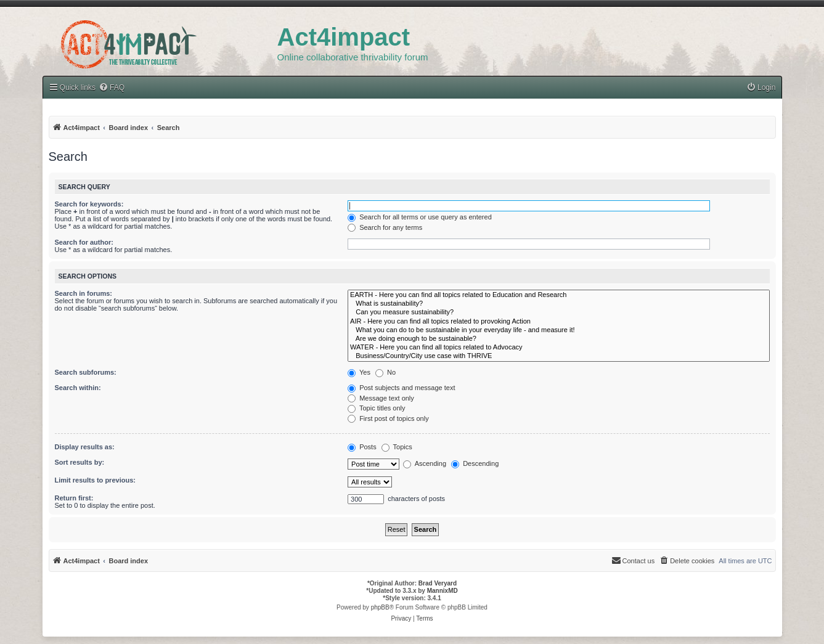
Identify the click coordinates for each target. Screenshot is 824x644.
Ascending (425, 463)
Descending (475, 463)
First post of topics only (388, 418)
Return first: (74, 498)
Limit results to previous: (95, 480)
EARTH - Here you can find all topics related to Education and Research (558, 295)
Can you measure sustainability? (558, 312)
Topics (397, 447)
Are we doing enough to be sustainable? (558, 339)
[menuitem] (761, 88)
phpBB (380, 607)
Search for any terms (385, 227)
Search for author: (84, 242)
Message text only (381, 398)
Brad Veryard (438, 583)
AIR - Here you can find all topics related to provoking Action (558, 322)
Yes (359, 372)
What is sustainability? (558, 304)
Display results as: (85, 447)
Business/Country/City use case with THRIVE (558, 356)
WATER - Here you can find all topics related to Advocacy (558, 348)
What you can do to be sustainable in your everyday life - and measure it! (558, 330)
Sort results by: (80, 462)
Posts (362, 447)
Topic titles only (376, 408)
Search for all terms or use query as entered (420, 217)
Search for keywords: (89, 204)
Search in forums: (84, 293)
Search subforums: (86, 372)
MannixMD (443, 591)
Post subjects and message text (401, 388)
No (385, 372)
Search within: (78, 388)
